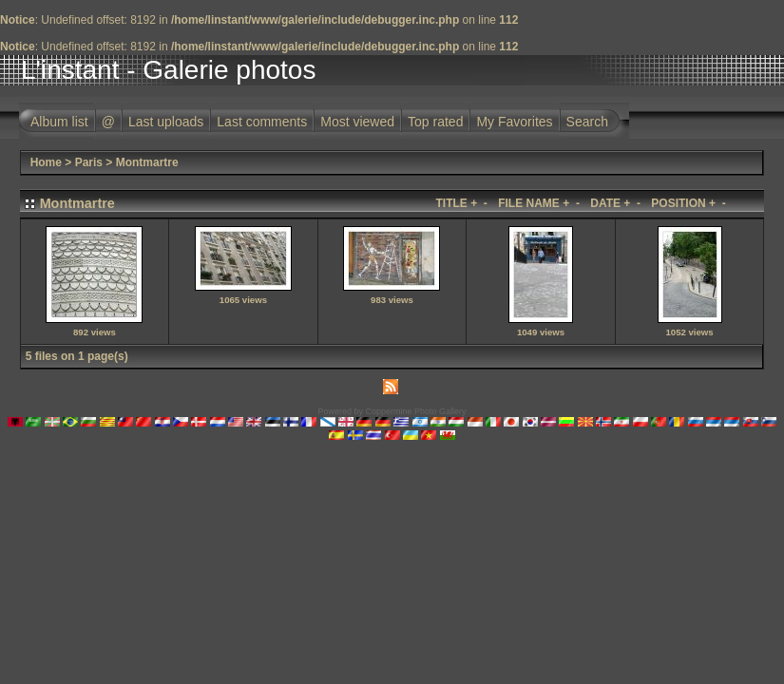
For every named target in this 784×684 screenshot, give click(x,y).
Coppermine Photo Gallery (415, 411)
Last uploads (166, 122)
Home (46, 162)
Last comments (262, 122)
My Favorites (514, 122)
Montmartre (147, 162)
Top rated (435, 122)
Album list (59, 122)
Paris (89, 162)
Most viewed (357, 122)
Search (587, 122)
